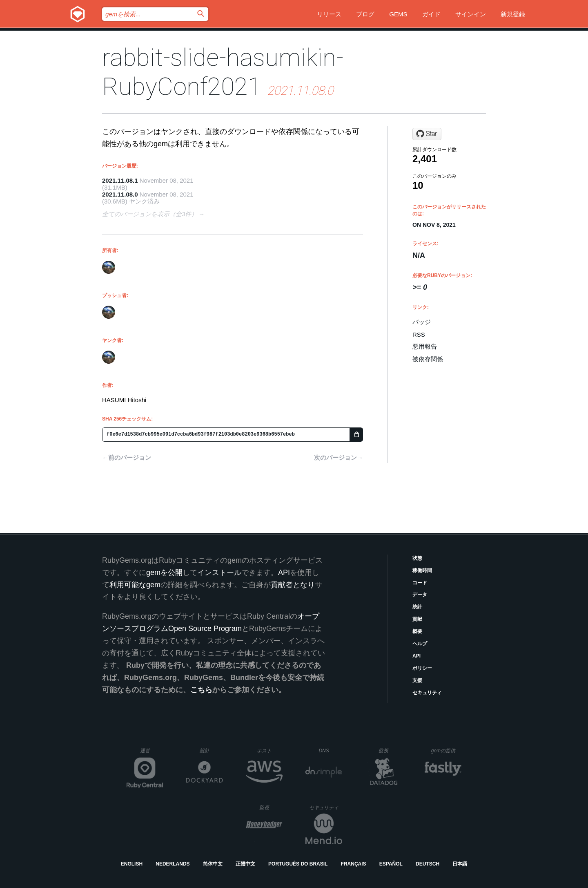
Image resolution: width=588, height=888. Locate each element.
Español (391, 864)
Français (354, 864)
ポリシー (422, 668)
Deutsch (428, 864)
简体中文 (213, 864)
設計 (211, 750)
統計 (417, 607)
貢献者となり (293, 585)
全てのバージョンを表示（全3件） (150, 214)
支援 (417, 680)
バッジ (422, 322)
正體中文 (245, 864)
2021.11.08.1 (120, 180)
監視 (390, 750)
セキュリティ (427, 693)
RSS (419, 334)
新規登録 (513, 14)
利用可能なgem (135, 585)
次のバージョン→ (339, 457)
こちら (201, 690)
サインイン (471, 14)
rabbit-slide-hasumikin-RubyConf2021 (223, 72)
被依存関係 (428, 359)
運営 (152, 753)
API (416, 656)
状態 (417, 558)
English (132, 864)
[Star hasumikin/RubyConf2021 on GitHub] (427, 134)
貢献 (417, 619)
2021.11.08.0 (120, 194)
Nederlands (173, 864)
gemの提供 (447, 750)
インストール (219, 573)
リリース (329, 14)
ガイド (431, 14)
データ (420, 595)
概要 (417, 631)
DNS (330, 751)
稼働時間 (422, 570)
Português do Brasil (298, 864)
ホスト (270, 750)
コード (420, 583)
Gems (398, 14)
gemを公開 (164, 573)
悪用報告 (425, 346)
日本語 (460, 864)
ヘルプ (420, 644)
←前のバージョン (127, 457)
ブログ (365, 14)
